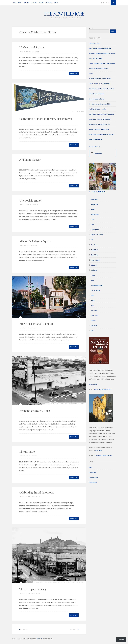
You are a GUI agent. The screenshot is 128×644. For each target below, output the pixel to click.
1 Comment (37, 52)
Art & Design (95, 199)
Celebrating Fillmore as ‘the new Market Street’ (46, 119)
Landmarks (94, 270)
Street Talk (94, 326)
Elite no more (27, 452)
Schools (93, 321)
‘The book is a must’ (31, 200)
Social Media (95, 147)
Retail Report (95, 316)
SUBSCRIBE (49, 3)
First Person (94, 245)
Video (93, 331)
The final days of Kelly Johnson (102, 389)
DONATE (41, 3)
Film (92, 240)
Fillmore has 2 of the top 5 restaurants (100, 84)
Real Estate (94, 310)
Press (93, 305)
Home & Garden (95, 260)
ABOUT (20, 3)
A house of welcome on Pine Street (99, 129)
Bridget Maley (95, 214)
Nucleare (40, 639)
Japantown (94, 265)
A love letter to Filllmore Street (103, 456)
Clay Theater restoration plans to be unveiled (101, 114)
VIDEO (56, 3)
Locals (93, 275)
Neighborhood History (97, 285)
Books (93, 209)
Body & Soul (94, 204)
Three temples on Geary (33, 589)
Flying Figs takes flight (95, 59)
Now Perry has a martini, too (97, 99)
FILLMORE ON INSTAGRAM (97, 192)
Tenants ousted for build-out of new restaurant (102, 64)
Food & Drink (95, 250)
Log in (91, 467)
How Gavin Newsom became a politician (100, 104)
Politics (93, 300)
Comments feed (93, 477)
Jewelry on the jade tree (96, 139)
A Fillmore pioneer (30, 160)
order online (99, 450)
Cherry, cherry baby (94, 43)
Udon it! (91, 74)
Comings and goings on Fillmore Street (100, 119)
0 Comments (37, 123)
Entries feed (92, 472)
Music (93, 280)
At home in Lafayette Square (35, 241)
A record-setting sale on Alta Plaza (99, 69)
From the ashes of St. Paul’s (35, 411)
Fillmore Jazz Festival (97, 235)
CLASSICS (34, 3)
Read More (74, 73)
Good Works (94, 255)
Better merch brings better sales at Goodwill (101, 134)
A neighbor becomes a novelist (98, 109)
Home (15, 3)
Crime (93, 225)
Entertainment (95, 230)
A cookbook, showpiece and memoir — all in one (102, 53)
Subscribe (121, 640)
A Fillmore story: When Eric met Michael (100, 79)
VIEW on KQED (93, 384)
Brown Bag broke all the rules (36, 324)
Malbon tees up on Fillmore (96, 94)
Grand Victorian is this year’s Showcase (100, 48)
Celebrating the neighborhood (36, 492)
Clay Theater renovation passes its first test (101, 89)
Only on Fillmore (96, 290)
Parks (93, 295)
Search (91, 28)
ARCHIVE (27, 3)
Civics (93, 220)
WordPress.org (93, 482)
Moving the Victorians (32, 47)
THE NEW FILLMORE (64, 14)
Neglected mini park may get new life (99, 124)
